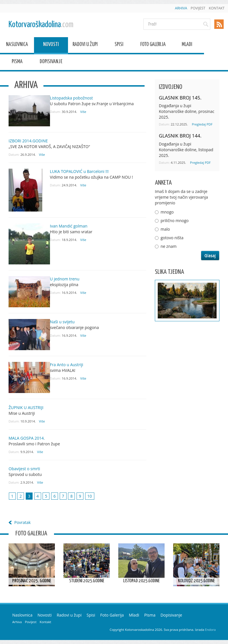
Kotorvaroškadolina (41, 25)
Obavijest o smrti (24, 469)
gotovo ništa (172, 238)
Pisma (17, 62)
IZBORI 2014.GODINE (28, 141)
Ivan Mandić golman (69, 226)
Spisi (119, 45)
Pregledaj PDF (202, 124)
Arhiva (181, 8)
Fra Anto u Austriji (67, 365)
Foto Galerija (153, 45)
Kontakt (217, 8)
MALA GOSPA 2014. (27, 438)
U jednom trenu (65, 279)
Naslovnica (17, 45)
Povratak (22, 522)
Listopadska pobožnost (72, 98)
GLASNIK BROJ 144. (180, 136)
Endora (210, 630)
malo (165, 229)
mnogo (167, 212)
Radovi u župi (85, 45)
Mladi (187, 45)
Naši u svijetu (62, 322)
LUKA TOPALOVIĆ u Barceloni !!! (79, 171)
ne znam (169, 246)
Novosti (51, 45)
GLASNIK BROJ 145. (180, 98)
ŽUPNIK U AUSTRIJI (26, 407)
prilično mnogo (175, 221)
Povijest (198, 8)
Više (83, 112)
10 (90, 496)
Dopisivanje (51, 62)
